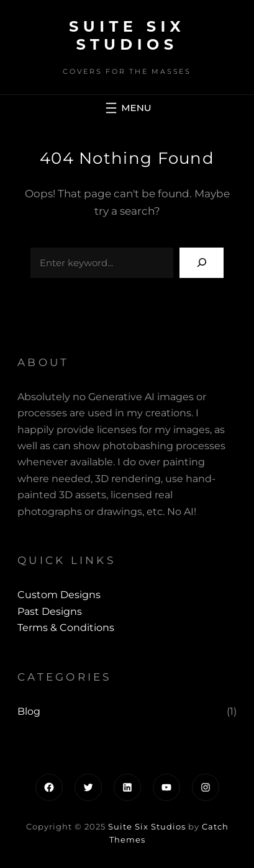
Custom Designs (59, 595)
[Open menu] (127, 108)
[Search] (202, 263)
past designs (50, 611)
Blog (29, 711)
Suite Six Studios (127, 35)
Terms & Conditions (66, 628)
